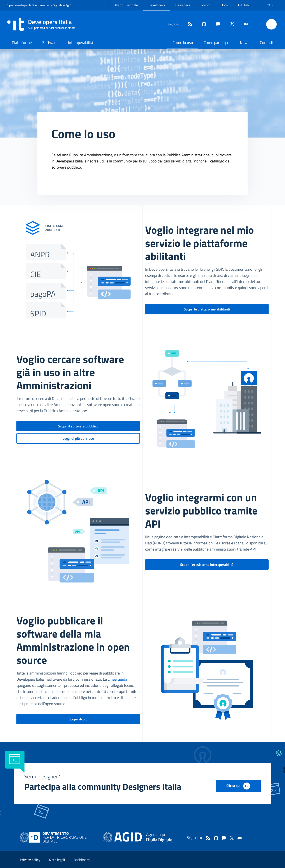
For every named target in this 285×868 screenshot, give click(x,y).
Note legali (57, 860)
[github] (202, 24)
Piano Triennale (126, 5)
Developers (157, 5)
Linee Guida (117, 679)
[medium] (244, 24)
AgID (68, 5)
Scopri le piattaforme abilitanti (207, 309)
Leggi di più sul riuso (78, 438)
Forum (205, 5)
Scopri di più (78, 719)
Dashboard (82, 860)
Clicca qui (238, 786)
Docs (224, 5)
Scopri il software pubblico (78, 426)
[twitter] (230, 24)
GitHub (243, 5)
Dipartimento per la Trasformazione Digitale (34, 5)
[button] (271, 5)
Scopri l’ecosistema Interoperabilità (207, 565)
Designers (183, 5)
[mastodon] (216, 24)
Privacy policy (30, 860)
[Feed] (188, 24)
